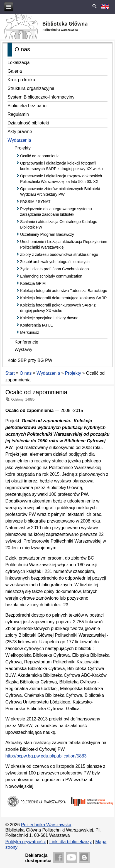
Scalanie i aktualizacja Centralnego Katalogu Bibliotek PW (59, 224)
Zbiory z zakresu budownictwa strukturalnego (59, 254)
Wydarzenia (19, 140)
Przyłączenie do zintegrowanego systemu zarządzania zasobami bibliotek (56, 212)
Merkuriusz (30, 332)
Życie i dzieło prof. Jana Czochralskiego (54, 269)
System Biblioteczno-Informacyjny (41, 97)
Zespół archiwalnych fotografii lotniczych (55, 262)
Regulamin (18, 114)
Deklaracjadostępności (38, 858)
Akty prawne (20, 132)
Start (10, 373)
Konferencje (26, 342)
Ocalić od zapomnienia (40, 156)
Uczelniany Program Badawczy (47, 234)
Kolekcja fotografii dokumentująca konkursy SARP (63, 298)
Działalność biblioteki (28, 123)
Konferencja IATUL (36, 325)
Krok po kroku (21, 80)
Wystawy (23, 350)
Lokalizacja (19, 62)
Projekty (23, 148)
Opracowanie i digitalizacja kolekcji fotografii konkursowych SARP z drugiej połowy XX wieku (61, 166)
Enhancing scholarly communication (51, 276)
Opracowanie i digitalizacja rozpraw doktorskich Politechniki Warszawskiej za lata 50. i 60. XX (61, 179)
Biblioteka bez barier (28, 106)
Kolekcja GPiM (33, 283)
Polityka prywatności (25, 842)
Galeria (15, 71)
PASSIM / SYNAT (35, 202)
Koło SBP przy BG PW (30, 360)
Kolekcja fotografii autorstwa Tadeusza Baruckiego (64, 291)
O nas (26, 373)
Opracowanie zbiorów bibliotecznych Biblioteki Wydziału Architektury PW (60, 192)
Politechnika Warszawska (46, 825)
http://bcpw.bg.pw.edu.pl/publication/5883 (46, 756)
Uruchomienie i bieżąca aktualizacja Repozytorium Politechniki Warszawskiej (64, 244)
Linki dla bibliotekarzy (70, 842)
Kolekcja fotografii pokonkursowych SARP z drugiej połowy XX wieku (58, 308)
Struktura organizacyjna (31, 88)
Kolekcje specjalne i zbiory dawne (49, 318)
